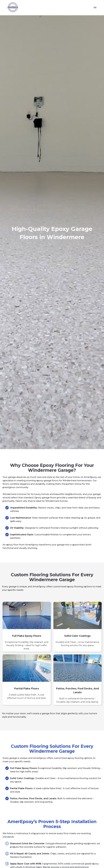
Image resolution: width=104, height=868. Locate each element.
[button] (95, 8)
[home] (12, 8)
